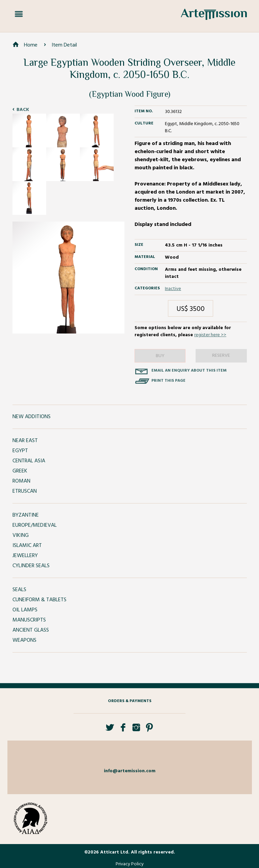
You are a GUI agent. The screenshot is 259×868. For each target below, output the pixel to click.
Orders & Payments (130, 701)
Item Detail (64, 45)
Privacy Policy (130, 864)
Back (23, 110)
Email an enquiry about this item (189, 371)
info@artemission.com (130, 771)
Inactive (173, 289)
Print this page (168, 381)
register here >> (210, 335)
